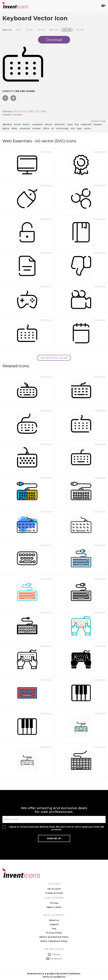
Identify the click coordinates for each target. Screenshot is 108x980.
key (77, 124)
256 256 (67, 30)
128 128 (54, 30)
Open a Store (54, 907)
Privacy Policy (54, 933)
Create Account (54, 893)
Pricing (54, 903)
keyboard (86, 124)
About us (54, 920)
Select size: (7, 30)
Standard (17, 115)
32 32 (29, 30)
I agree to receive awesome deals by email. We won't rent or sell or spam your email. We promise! (56, 828)
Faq (54, 928)
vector (88, 128)
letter (14, 128)
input (70, 124)
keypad (98, 124)
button (26, 124)
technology (62, 128)
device (49, 124)
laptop (6, 128)
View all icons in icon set (54, 358)
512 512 (80, 30)
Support (54, 924)
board (17, 124)
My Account (54, 889)
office (46, 128)
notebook (25, 128)
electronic (60, 124)
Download (46, 152)
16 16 (18, 30)
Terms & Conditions (54, 977)
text (73, 128)
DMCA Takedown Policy (54, 941)
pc (53, 128)
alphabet (7, 124)
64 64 (41, 30)
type (79, 128)
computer (37, 124)
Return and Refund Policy (54, 937)
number (37, 128)
